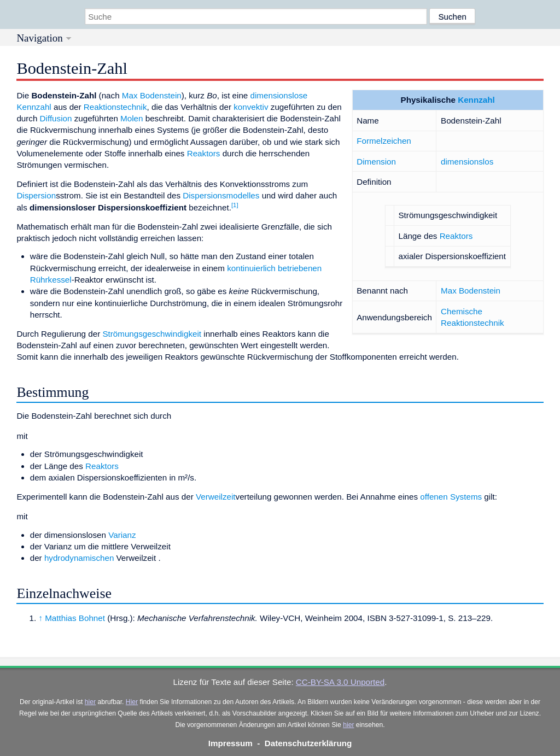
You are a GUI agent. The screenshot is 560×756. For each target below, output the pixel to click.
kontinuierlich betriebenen (274, 268)
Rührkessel (51, 280)
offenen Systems (451, 497)
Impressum (231, 743)
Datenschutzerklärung (308, 743)
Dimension (376, 162)
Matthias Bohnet (75, 618)
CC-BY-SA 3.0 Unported (340, 682)
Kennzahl (476, 100)
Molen (132, 118)
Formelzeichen (384, 141)
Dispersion (36, 195)
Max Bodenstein (471, 291)
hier (90, 702)
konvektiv (251, 107)
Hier (132, 702)
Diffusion (56, 118)
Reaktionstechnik (115, 107)
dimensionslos (467, 162)
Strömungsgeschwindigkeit (152, 334)
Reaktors (456, 236)
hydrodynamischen (79, 558)
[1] (235, 205)
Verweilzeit (216, 497)
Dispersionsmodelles (221, 195)
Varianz (122, 535)
